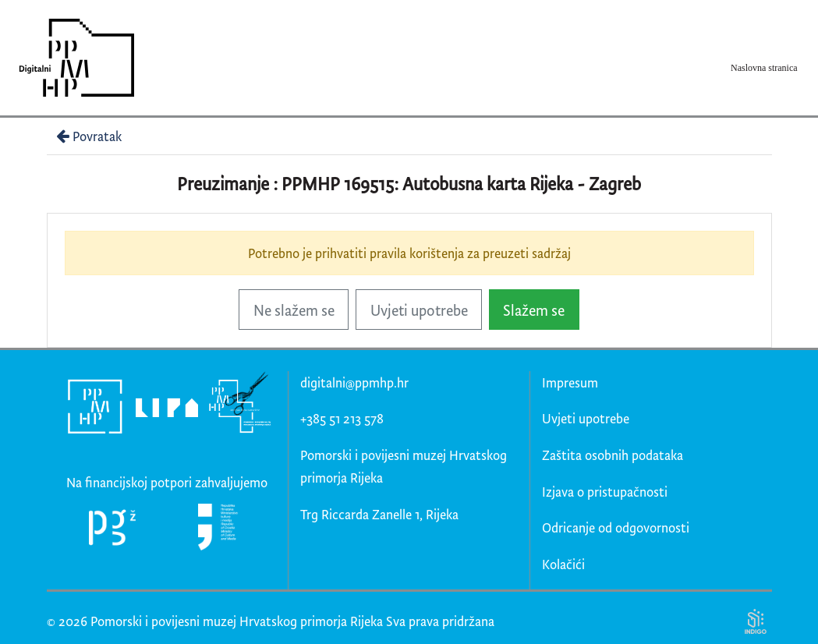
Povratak (87, 136)
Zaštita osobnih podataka (613, 455)
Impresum (570, 382)
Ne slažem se (294, 310)
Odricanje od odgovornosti (616, 527)
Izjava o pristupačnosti (605, 492)
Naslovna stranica (764, 68)
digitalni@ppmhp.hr (354, 382)
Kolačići (563, 564)
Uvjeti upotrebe (419, 310)
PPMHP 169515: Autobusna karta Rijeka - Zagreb (461, 184)
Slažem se (534, 310)
